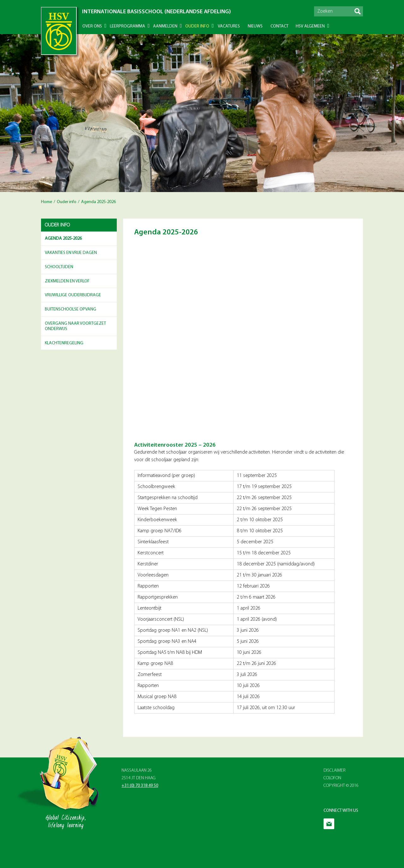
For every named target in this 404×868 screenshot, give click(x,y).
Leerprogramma (128, 26)
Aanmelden (165, 26)
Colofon (332, 778)
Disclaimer (335, 771)
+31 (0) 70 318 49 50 (140, 786)
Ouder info (197, 26)
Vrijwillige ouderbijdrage (73, 295)
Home (47, 202)
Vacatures (229, 26)
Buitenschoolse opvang (71, 309)
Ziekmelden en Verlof (67, 281)
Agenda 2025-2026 (63, 239)
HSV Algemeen (310, 26)
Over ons (92, 26)
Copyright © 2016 (341, 786)
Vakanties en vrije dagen (71, 253)
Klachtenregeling (64, 343)
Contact (279, 26)
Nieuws (255, 26)
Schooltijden (59, 267)
